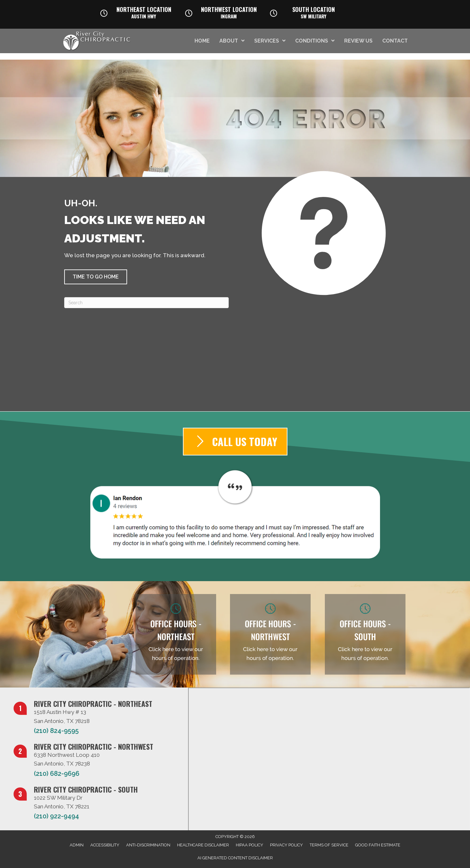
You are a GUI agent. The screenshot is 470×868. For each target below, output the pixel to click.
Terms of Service (329, 845)
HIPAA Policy (250, 845)
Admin (77, 845)
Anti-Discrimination (148, 845)
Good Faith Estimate (378, 845)
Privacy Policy (286, 845)
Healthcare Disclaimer (203, 845)
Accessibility (105, 845)
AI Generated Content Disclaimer (235, 858)
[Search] (146, 303)
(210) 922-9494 (56, 816)
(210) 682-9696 (57, 774)
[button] (96, 277)
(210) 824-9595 (56, 731)
